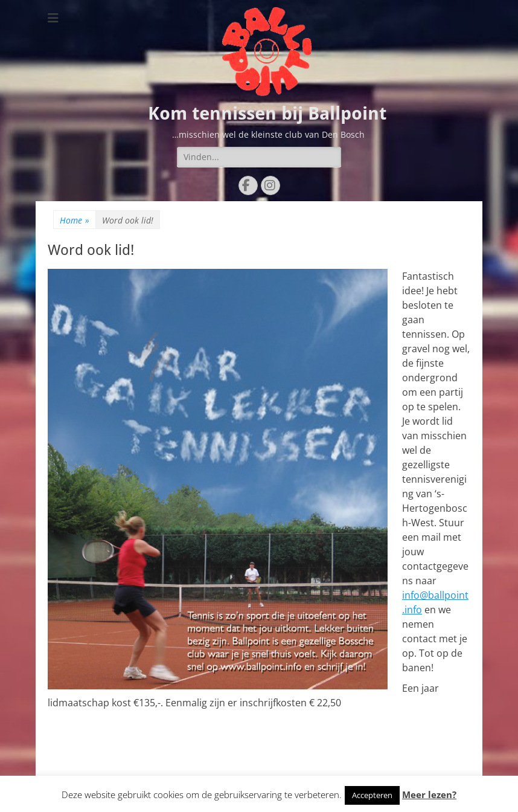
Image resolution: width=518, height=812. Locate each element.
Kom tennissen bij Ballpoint (267, 113)
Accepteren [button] (372, 795)
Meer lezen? (429, 794)
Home (75, 220)
